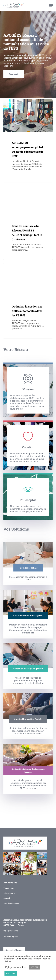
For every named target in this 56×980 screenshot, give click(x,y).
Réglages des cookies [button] (15, 967)
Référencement (10, 892)
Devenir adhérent (14, 949)
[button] (51, 5)
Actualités (13, 104)
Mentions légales (11, 935)
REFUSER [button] (34, 967)
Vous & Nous (9, 887)
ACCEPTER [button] (11, 973)
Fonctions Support (11, 902)
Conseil (7, 897)
